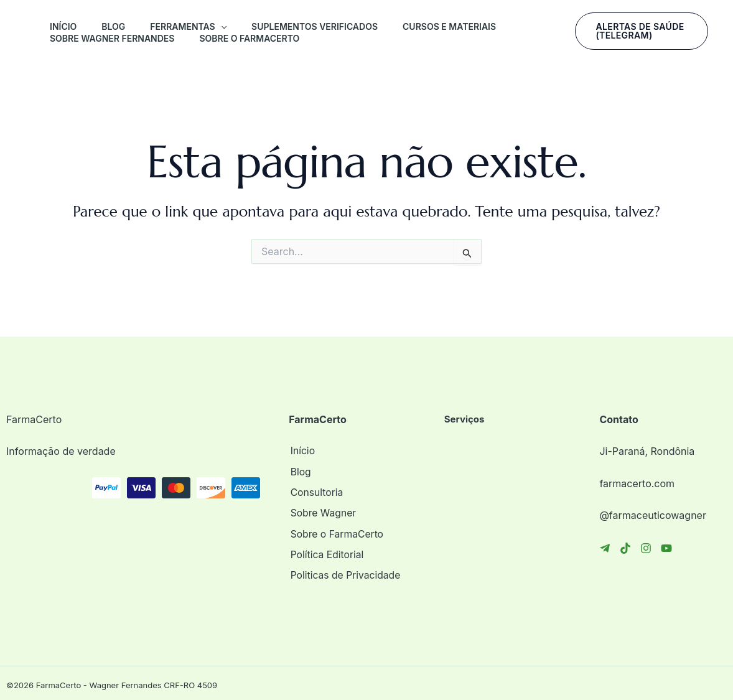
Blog (113, 26)
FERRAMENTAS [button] (188, 27)
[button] (221, 27)
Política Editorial (326, 552)
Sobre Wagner (322, 511)
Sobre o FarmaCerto (249, 38)
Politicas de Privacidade (345, 572)
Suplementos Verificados (315, 26)
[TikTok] (625, 548)
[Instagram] (646, 548)
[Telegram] (605, 548)
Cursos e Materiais (449, 26)
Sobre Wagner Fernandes (112, 38)
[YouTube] (666, 548)
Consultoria (315, 492)
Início (63, 26)
